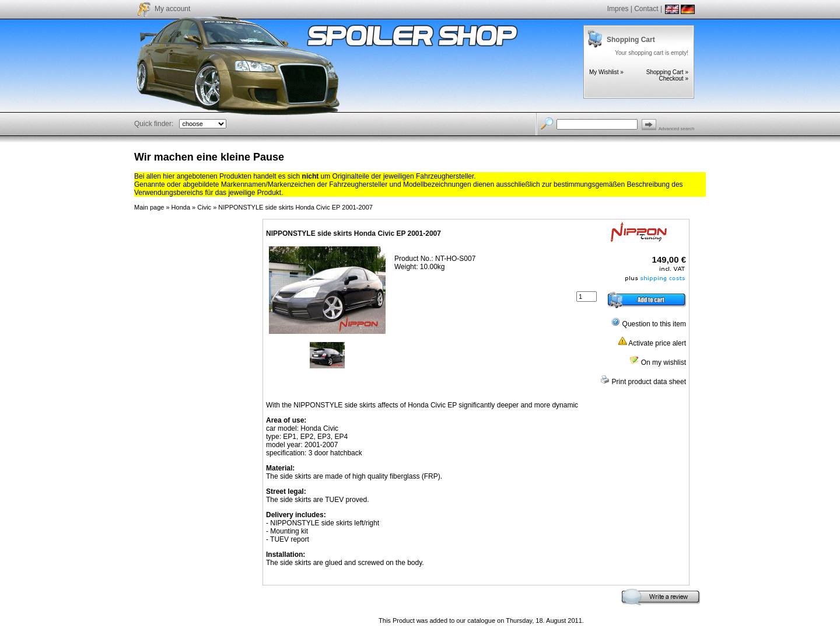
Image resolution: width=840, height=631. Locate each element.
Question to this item (648, 324)
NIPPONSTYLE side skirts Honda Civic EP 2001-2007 (295, 207)
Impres (618, 9)
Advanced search (677, 129)
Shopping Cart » (667, 72)
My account (172, 9)
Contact (646, 9)
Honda (181, 207)
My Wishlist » (606, 72)
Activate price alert (652, 343)
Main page (149, 207)
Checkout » (673, 79)
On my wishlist (658, 362)
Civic (204, 207)
